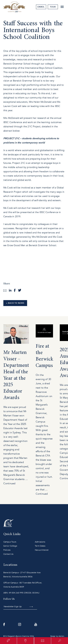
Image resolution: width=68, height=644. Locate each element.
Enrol (41, 7)
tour (53, 7)
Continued (9, 483)
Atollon (61, 636)
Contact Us (8, 554)
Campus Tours (10, 542)
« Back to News (15, 303)
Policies (7, 550)
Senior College (10, 546)
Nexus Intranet (42, 550)
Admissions (40, 542)
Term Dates (40, 546)
